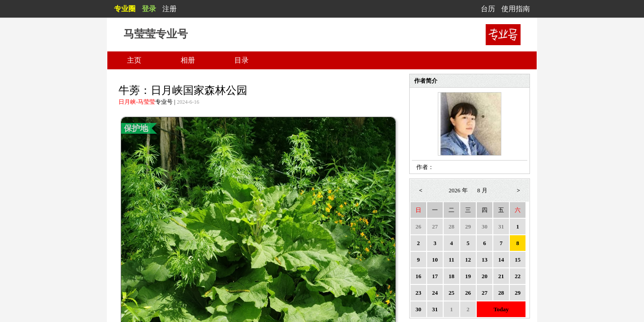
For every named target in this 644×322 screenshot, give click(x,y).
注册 (169, 9)
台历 (488, 9)
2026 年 (458, 190)
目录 (241, 60)
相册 (188, 60)
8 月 (482, 190)
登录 (149, 9)
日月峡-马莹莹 (137, 102)
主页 (134, 60)
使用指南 (516, 9)
